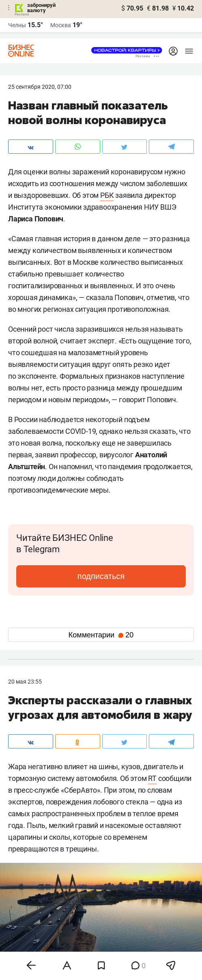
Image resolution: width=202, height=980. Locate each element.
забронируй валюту (41, 8)
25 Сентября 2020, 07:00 (40, 87)
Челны (17, 25)
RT (152, 778)
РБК (107, 195)
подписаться (101, 576)
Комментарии (101, 635)
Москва (61, 25)
